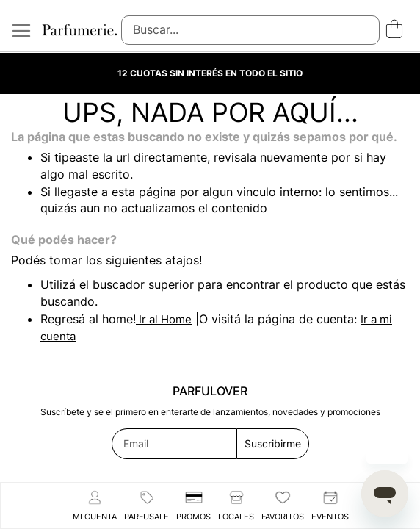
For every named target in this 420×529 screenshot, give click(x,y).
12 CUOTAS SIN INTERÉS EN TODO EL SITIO (210, 73)
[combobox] (250, 30)
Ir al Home (164, 319)
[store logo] (79, 30)
